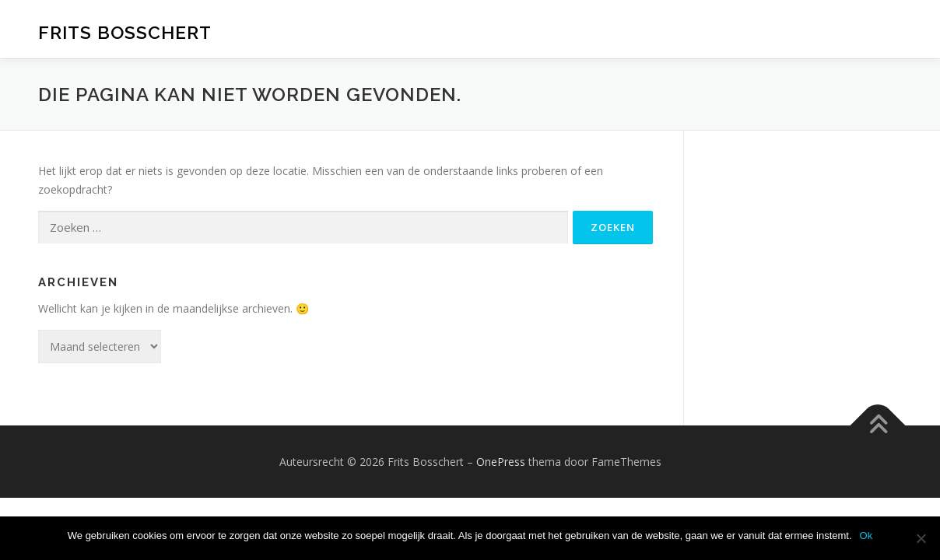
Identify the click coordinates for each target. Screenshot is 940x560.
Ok (866, 535)
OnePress (501, 462)
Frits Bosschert (125, 31)
